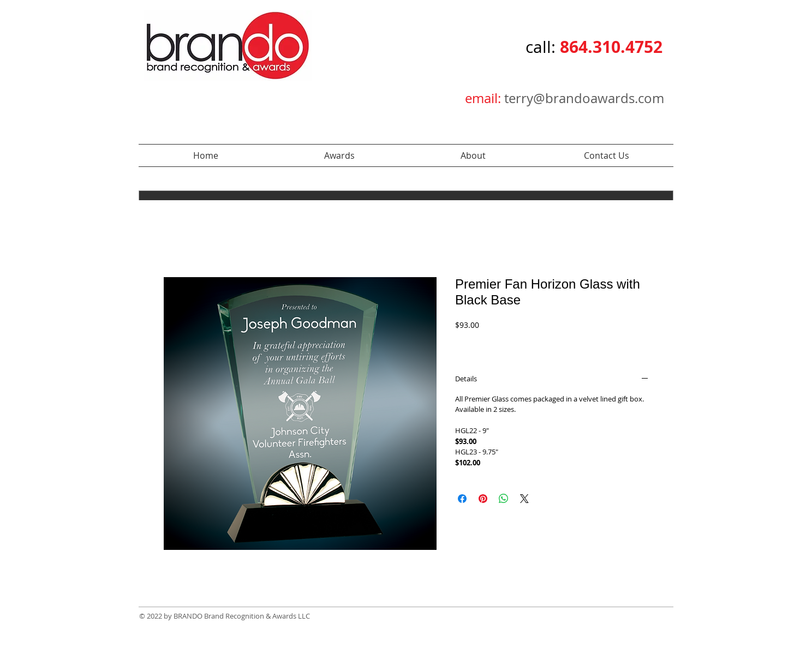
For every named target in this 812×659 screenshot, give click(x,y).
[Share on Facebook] (462, 499)
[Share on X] (524, 499)
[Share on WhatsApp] (504, 499)
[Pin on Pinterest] (483, 499)
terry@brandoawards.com (584, 98)
